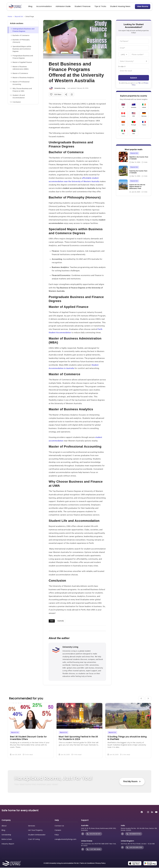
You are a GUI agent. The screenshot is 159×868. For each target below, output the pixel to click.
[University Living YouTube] (156, 812)
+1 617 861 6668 (94, 849)
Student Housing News (120, 7)
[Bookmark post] (72, 95)
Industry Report (8, 844)
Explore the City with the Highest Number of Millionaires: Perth (137, 187)
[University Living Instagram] (148, 812)
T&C (139, 83)
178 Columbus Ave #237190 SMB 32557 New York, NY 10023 (99, 845)
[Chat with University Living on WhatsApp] (83, 834)
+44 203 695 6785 (134, 848)
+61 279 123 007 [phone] (94, 834)
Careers (58, 831)
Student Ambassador (37, 835)
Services (32, 826)
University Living (60, 88)
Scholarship (6, 835)
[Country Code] (124, 55)
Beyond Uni (19, 17)
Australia (61, 621)
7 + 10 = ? (122, 67)
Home (10, 17)
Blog (30, 7)
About (4, 826)
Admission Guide (63, 7)
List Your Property (35, 831)
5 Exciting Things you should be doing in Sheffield (127, 738)
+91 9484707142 (134, 834)
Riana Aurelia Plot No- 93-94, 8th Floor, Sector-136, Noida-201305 (139, 830)
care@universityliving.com (66, 839)
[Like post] (56, 95)
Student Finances (82, 7)
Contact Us (59, 826)
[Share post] (66, 95)
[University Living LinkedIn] (152, 812)
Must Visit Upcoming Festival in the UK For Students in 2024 (78, 738)
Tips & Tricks (100, 7)
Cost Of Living (34, 839)
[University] (134, 61)
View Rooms (142, 7)
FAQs (57, 835)
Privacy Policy (101, 864)
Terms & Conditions (87, 864)
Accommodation (44, 7)
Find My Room (132, 782)
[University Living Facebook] (142, 812)
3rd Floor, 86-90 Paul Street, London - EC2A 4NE (138, 844)
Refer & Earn (7, 839)
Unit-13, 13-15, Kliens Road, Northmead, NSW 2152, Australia (99, 830)
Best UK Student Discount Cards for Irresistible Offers (28, 738)
